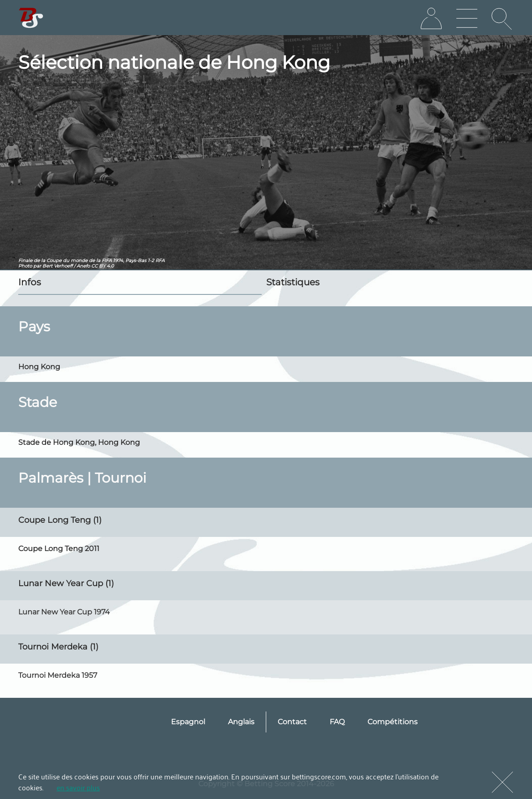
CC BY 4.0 (103, 266)
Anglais (241, 722)
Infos (30, 282)
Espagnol (188, 722)
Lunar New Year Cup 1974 (64, 612)
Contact (292, 722)
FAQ (337, 722)
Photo (25, 266)
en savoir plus (78, 787)
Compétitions (393, 722)
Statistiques (293, 282)
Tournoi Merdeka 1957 (58, 675)
